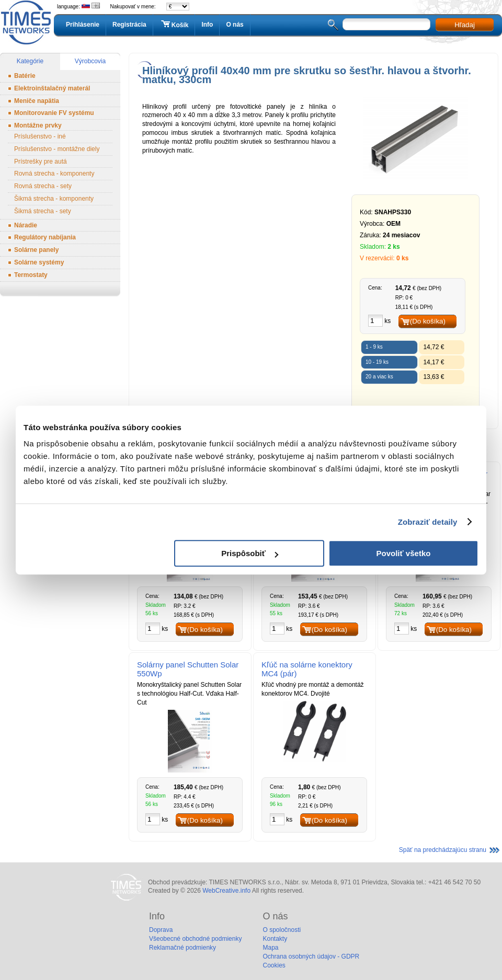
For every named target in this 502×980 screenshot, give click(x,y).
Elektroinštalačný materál (52, 88)
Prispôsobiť (250, 553)
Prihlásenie (83, 25)
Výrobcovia (90, 61)
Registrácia (129, 25)
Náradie (26, 225)
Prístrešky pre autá (41, 162)
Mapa (270, 948)
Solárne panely (36, 250)
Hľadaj (465, 25)
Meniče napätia (37, 101)
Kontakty (275, 939)
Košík (174, 25)
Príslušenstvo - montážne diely (57, 149)
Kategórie (30, 61)
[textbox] (386, 24)
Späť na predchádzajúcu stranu (443, 850)
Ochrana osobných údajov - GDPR (311, 956)
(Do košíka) (428, 321)
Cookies (274, 965)
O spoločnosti (282, 930)
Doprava (161, 930)
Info (207, 25)
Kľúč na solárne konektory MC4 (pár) (307, 669)
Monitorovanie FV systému (54, 113)
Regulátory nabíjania (45, 237)
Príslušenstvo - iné (40, 136)
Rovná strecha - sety (43, 186)
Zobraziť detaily (428, 522)
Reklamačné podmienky (182, 948)
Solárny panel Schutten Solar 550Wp (188, 669)
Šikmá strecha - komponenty (54, 199)
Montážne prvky (38, 125)
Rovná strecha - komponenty (54, 174)
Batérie (25, 76)
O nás (235, 25)
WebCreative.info (226, 891)
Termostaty (31, 275)
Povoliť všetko (404, 553)
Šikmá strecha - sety (43, 211)
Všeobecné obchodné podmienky (195, 939)
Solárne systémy (39, 262)
